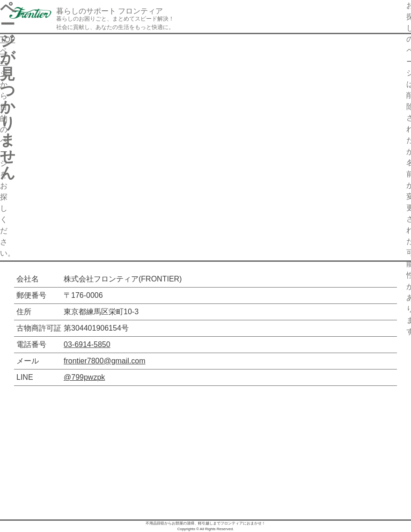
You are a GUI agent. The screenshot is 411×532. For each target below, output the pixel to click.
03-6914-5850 (87, 344)
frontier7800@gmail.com (105, 361)
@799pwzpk (84, 377)
